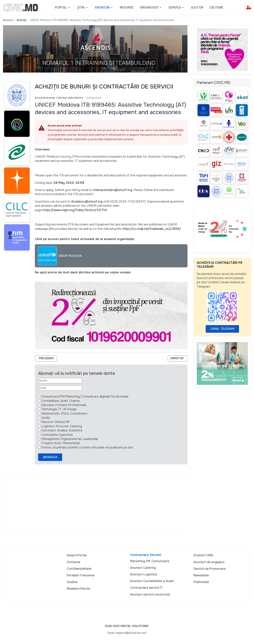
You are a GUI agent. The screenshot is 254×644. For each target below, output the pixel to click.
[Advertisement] (95, 503)
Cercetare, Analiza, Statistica (62, 430)
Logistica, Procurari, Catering (62, 426)
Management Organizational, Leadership (70, 439)
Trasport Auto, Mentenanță (61, 443)
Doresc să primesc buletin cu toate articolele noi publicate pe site (87, 447)
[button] (63, 8)
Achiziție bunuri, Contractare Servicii (59, 98)
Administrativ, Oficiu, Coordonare (64, 414)
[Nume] (60, 381)
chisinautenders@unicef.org (112, 190)
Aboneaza (50, 457)
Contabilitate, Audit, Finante (61, 401)
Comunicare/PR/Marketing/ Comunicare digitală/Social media (85, 396)
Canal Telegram (222, 329)
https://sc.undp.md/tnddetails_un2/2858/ (152, 229)
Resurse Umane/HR (55, 422)
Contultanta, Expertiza (57, 435)
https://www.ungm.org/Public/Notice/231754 (75, 210)
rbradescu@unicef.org (87, 201)
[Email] (60, 388)
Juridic (46, 418)
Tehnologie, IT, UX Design (59, 409)
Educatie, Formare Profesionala (64, 405)
